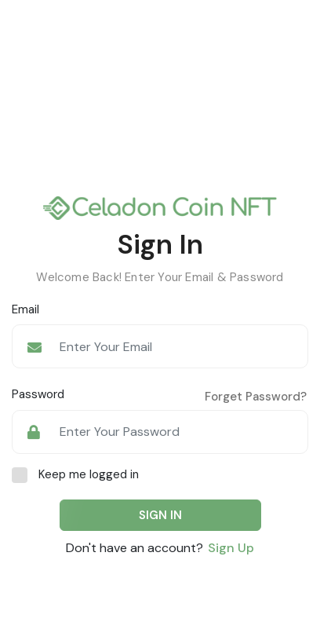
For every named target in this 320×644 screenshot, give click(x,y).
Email (25, 309)
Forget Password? (256, 397)
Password (38, 394)
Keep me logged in (89, 474)
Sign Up (231, 548)
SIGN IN (160, 515)
